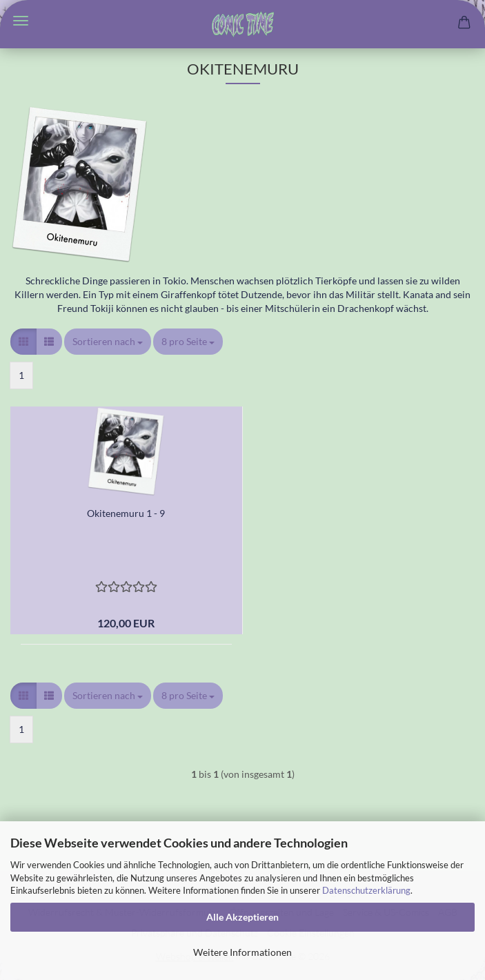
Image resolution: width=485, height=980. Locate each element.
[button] (23, 342)
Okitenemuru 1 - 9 (126, 513)
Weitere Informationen (243, 952)
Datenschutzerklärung (366, 890)
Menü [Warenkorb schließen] (21, 21)
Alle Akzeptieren (243, 917)
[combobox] (108, 342)
